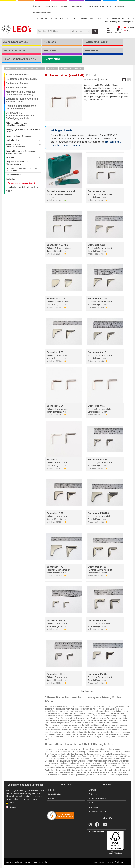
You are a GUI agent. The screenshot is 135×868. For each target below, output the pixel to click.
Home (8, 69)
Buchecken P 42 (55, 567)
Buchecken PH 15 (56, 674)
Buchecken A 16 (96, 191)
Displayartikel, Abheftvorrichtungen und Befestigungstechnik (30, 69)
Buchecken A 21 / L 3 (57, 245)
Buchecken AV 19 (97, 352)
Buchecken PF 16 (56, 620)
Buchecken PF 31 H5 (99, 620)
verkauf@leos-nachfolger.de (122, 22)
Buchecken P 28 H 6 (98, 513)
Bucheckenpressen (58, 732)
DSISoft (113, 862)
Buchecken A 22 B (56, 299)
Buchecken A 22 (96, 245)
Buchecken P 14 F (97, 460)
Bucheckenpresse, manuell (61, 191)
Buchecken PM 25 (97, 674)
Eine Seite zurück (88, 691)
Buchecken (52, 69)
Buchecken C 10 (55, 406)
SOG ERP (124, 862)
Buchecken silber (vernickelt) (71, 69)
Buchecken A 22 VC (98, 299)
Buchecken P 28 (55, 513)
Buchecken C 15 (96, 406)
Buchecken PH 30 (97, 567)
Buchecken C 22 (55, 460)
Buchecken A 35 (55, 352)
